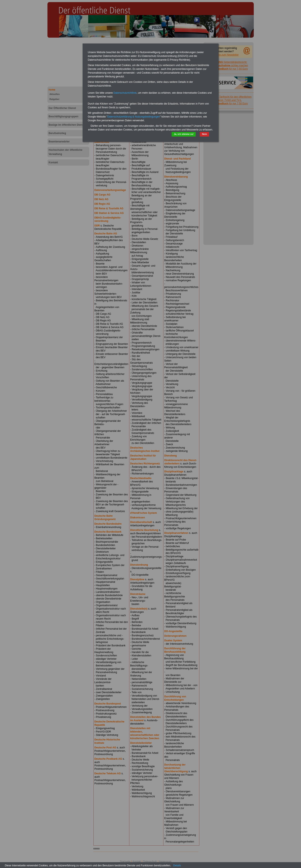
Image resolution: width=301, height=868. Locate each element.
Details (177, 865)
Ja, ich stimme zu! (184, 134)
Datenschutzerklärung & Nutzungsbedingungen (134, 117)
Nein (204, 134)
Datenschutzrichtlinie (125, 93)
